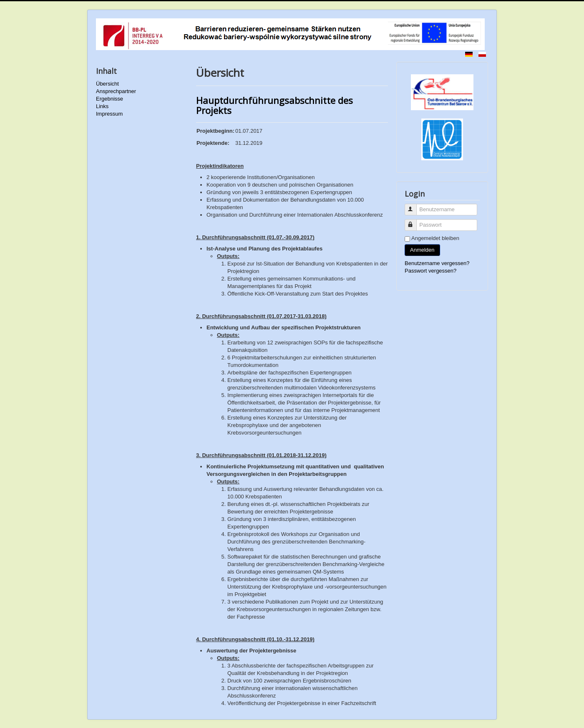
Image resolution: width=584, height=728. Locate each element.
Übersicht (107, 84)
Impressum (109, 114)
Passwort (414, 221)
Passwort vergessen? (430, 271)
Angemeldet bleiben (435, 238)
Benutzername (414, 206)
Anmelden (422, 250)
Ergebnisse (109, 99)
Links (102, 106)
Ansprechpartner (116, 91)
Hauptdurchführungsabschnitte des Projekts (274, 105)
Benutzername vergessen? (437, 263)
